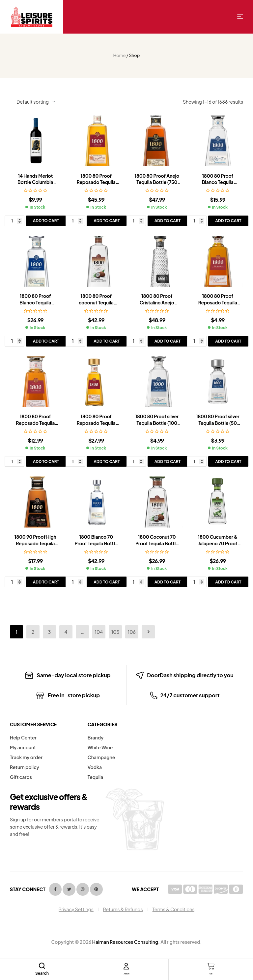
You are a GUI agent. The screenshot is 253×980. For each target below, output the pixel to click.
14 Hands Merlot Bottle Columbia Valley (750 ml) (35, 182)
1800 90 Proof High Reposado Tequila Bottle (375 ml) (35, 543)
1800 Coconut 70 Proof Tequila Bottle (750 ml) (157, 543)
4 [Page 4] (66, 632)
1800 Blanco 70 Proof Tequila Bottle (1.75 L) (96, 543)
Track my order (26, 757)
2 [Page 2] (33, 632)
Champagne (101, 757)
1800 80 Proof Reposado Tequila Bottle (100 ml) (218, 302)
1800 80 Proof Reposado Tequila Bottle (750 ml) (96, 423)
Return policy (25, 767)
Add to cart (46, 221)
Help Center (23, 737)
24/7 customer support (190, 695)
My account (23, 747)
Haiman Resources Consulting (125, 942)
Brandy (96, 737)
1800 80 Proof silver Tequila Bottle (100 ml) (157, 423)
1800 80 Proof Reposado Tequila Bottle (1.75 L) (96, 182)
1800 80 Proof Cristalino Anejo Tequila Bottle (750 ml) (157, 306)
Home (120, 55)
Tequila (96, 777)
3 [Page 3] (50, 632)
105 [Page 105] (115, 632)
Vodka (95, 767)
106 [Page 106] (132, 632)
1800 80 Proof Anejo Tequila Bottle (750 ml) (157, 182)
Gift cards (21, 777)
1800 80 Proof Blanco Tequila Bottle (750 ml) (35, 302)
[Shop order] (36, 102)
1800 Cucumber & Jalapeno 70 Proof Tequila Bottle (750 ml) (218, 546)
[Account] (126, 966)
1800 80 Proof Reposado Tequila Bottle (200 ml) (35, 423)
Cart (211, 973)
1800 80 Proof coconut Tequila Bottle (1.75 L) (96, 302)
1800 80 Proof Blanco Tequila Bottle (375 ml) (218, 182)
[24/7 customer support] (154, 696)
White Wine (100, 747)
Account (126, 973)
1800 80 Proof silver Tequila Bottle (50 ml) (218, 423)
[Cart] (211, 966)
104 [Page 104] (99, 632)
